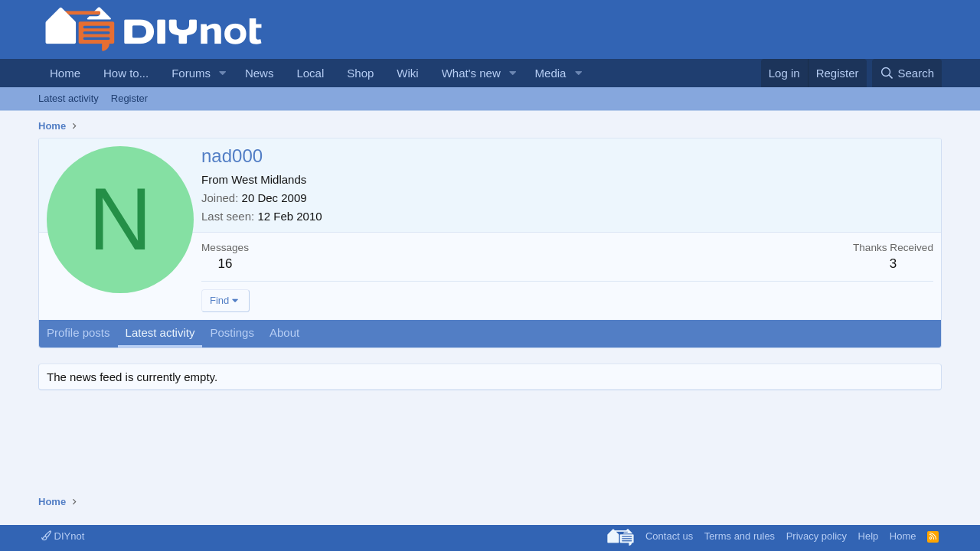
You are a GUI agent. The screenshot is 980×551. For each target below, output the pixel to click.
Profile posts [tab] (78, 333)
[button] (223, 73)
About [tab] (284, 333)
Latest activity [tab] (160, 333)
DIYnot (63, 536)
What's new (471, 73)
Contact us (669, 536)
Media (551, 73)
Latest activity (69, 98)
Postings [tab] (232, 333)
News (260, 73)
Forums (191, 73)
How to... (126, 73)
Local (310, 73)
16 (225, 264)
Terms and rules (740, 536)
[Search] (907, 73)
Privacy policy (817, 536)
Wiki (407, 73)
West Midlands (269, 179)
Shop (360, 73)
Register (129, 98)
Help (869, 536)
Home (65, 73)
